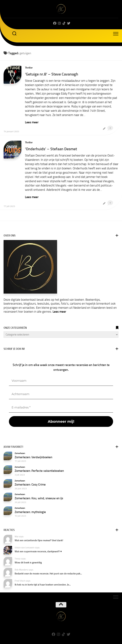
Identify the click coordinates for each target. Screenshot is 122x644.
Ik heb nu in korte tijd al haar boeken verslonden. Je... (43, 585)
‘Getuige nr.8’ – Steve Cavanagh (52, 74)
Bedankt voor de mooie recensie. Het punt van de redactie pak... (48, 574)
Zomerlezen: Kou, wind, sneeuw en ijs (39, 498)
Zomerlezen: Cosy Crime (30, 484)
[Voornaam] (61, 381)
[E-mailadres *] (61, 408)
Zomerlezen (20, 453)
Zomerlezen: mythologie (30, 512)
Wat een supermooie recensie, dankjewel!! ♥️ (38, 551)
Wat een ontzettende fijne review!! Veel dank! (39, 540)
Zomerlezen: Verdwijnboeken (33, 457)
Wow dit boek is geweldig (28, 563)
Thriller (29, 68)
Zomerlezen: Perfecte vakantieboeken (39, 471)
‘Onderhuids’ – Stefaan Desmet (51, 149)
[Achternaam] (61, 394)
